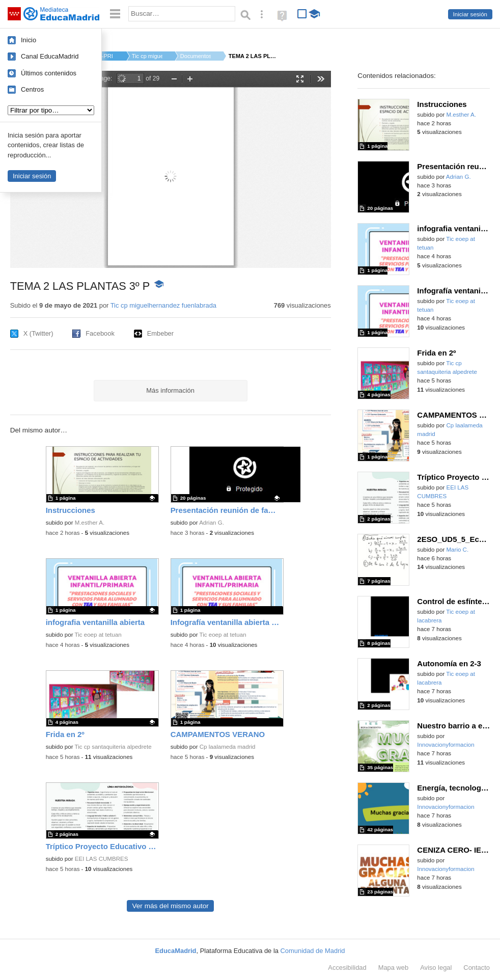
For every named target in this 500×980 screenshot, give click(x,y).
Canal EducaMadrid (50, 56)
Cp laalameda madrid (228, 747)
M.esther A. (90, 523)
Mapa (394, 968)
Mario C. (458, 550)
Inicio (29, 40)
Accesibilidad (347, 968)
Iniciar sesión (470, 14)
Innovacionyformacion (446, 745)
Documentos (196, 56)
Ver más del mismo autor (170, 906)
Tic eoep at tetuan (98, 635)
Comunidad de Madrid (313, 951)
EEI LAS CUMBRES (102, 859)
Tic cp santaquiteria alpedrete (113, 747)
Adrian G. (212, 523)
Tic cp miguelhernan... (147, 56)
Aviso (436, 968)
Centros (32, 89)
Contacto (477, 968)
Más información (170, 390)
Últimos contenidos (49, 73)
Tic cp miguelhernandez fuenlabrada (163, 305)
